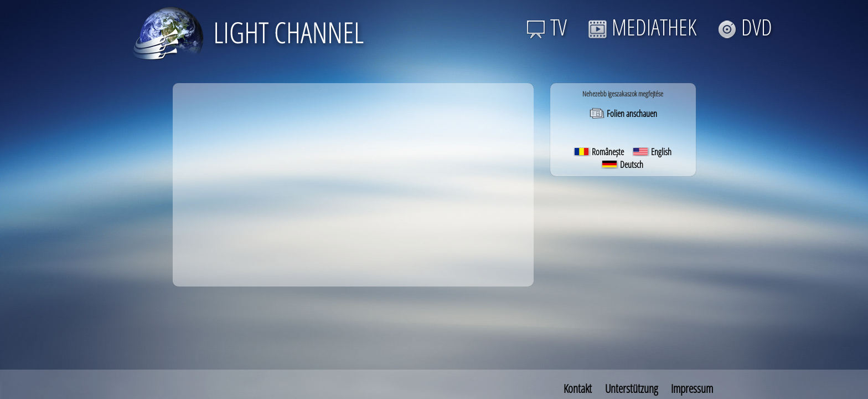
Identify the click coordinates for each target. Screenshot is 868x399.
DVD (745, 27)
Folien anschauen (623, 114)
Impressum (692, 388)
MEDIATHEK (642, 27)
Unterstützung (631, 388)
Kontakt (578, 388)
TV (547, 27)
